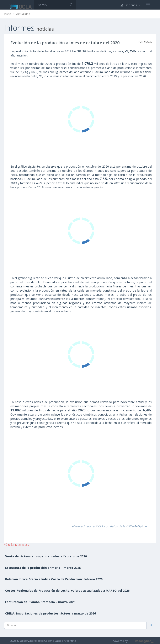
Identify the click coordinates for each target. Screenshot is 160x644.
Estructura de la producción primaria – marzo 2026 (43, 568)
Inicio (8, 14)
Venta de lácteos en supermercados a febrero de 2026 (46, 556)
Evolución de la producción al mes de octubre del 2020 (65, 43)
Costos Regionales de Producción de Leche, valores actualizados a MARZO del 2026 (67, 591)
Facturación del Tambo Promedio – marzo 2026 (40, 602)
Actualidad (23, 14)
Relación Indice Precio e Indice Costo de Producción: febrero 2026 (54, 579)
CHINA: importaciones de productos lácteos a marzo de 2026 (50, 613)
